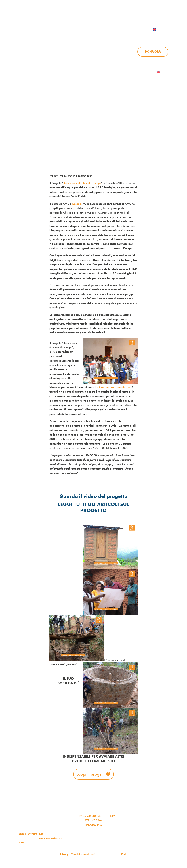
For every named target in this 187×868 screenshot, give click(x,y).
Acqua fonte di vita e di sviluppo (82, 183)
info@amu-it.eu (93, 825)
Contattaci (130, 29)
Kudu (124, 854)
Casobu (77, 204)
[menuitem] (159, 29)
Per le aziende (155, 14)
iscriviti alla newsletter (119, 14)
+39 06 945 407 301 (90, 816)
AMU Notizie (82, 14)
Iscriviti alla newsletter (137, 72)
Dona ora (153, 51)
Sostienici (161, 36)
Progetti (119, 36)
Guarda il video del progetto (93, 496)
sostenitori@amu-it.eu (31, 834)
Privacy (64, 854)
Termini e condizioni (83, 854)
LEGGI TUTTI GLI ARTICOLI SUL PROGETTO (93, 507)
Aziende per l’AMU (139, 60)
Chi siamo (95, 36)
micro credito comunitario (113, 387)
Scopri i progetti (91, 774)
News (139, 36)
